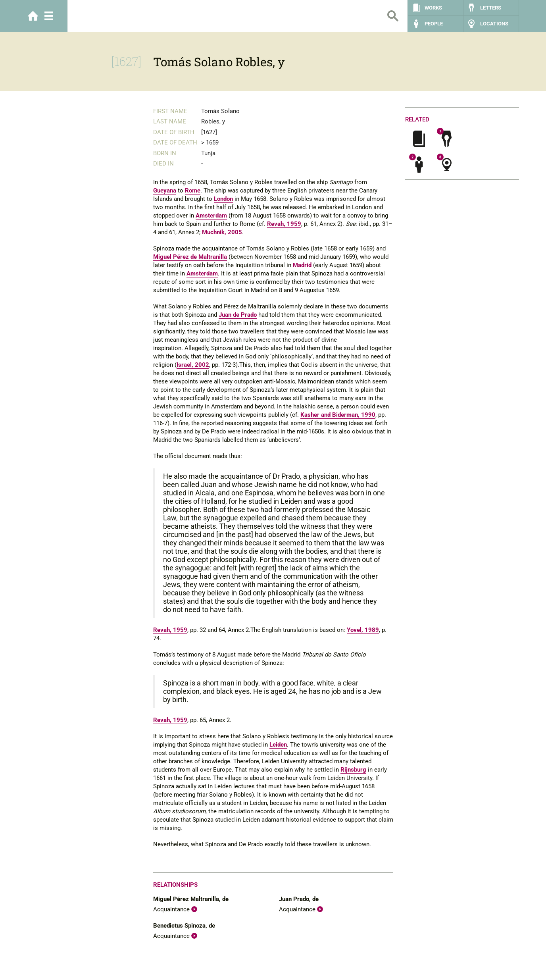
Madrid (302, 265)
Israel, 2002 (193, 365)
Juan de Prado (238, 315)
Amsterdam (211, 216)
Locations (494, 24)
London (223, 199)
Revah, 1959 (284, 224)
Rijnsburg (353, 770)
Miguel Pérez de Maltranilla (190, 257)
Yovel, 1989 (363, 630)
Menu (49, 16)
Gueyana (165, 191)
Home (33, 16)
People (434, 24)
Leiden (278, 745)
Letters (491, 8)
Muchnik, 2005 (222, 232)
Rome (193, 191)
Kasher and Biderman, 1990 (338, 415)
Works (433, 8)
